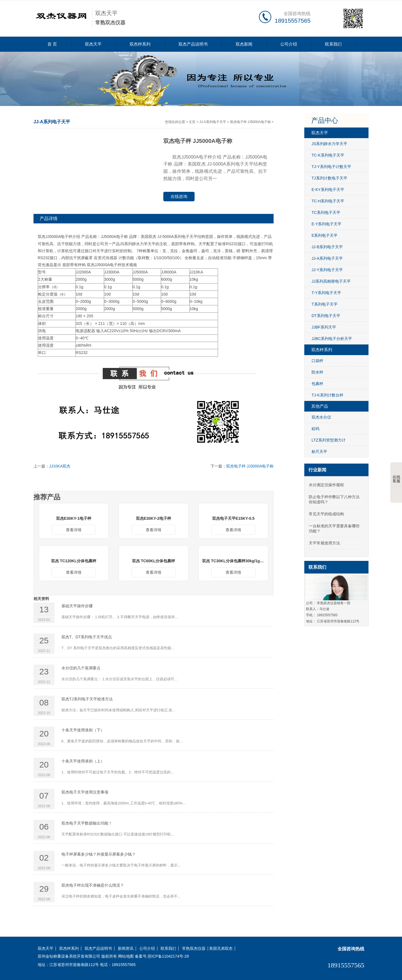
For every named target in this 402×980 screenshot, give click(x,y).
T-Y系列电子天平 (326, 293)
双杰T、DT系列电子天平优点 (87, 637)
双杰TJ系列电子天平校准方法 (87, 699)
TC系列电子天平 (326, 212)
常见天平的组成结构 (326, 514)
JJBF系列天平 (324, 327)
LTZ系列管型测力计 (329, 440)
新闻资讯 (126, 949)
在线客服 (396, 475)
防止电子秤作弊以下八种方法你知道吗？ (334, 499)
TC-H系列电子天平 (328, 201)
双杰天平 (93, 44)
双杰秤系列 (140, 44)
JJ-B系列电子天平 (327, 247)
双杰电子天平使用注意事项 (85, 792)
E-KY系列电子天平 (328, 190)
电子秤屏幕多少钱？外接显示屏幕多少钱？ (99, 854)
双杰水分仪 (321, 417)
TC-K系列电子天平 (328, 155)
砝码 (315, 429)
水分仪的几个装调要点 (81, 668)
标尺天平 (319, 452)
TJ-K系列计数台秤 (327, 395)
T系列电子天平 (325, 304)
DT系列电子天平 (326, 316)
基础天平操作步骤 (77, 606)
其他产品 (320, 406)
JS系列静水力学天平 (329, 144)
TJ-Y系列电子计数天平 (331, 167)
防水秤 (317, 372)
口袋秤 (317, 361)
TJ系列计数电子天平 (329, 178)
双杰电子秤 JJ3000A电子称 (250, 466)
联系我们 (333, 44)
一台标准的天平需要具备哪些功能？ (334, 528)
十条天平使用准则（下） (83, 730)
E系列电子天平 (325, 235)
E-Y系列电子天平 (326, 224)
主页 (192, 122)
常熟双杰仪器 (194, 949)
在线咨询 (179, 196)
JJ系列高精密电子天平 (331, 281)
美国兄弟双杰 (221, 949)
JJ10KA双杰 (60, 466)
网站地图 (126, 956)
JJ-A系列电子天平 (213, 122)
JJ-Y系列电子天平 (327, 270)
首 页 (52, 44)
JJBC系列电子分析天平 (332, 339)
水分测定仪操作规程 (326, 485)
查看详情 (74, 530)
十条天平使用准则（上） (83, 761)
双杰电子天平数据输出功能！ (87, 823)
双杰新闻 (244, 44)
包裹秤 (317, 384)
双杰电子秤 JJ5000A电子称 (250, 122)
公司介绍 (289, 44)
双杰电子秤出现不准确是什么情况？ (93, 885)
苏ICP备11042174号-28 (168, 956)
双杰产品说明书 (193, 44)
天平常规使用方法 (324, 543)
